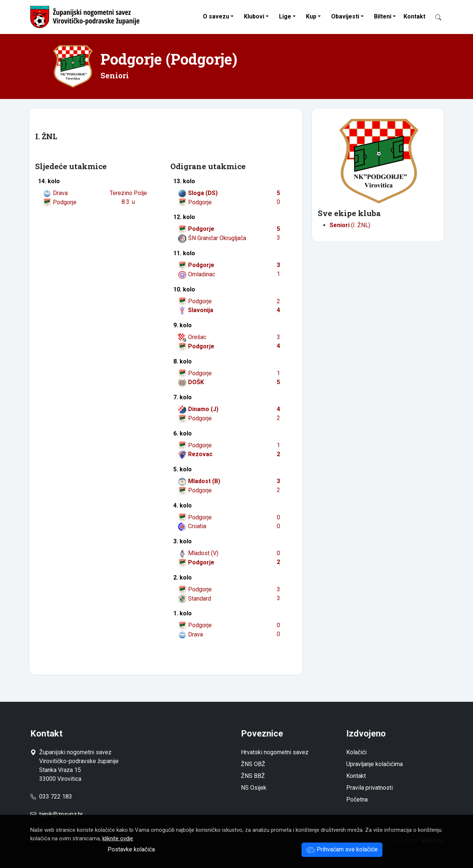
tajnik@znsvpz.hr (61, 814)
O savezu (216, 16)
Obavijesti (345, 16)
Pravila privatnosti (370, 788)
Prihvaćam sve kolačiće (342, 849)
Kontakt (414, 16)
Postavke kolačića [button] (131, 849)
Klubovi (254, 16)
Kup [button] (311, 16)
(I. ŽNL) (350, 225)
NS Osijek (254, 788)
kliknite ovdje (118, 838)
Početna (357, 799)
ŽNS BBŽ (253, 776)
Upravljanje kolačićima (375, 764)
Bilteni (383, 16)
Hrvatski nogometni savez (275, 752)
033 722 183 (51, 797)
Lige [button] (285, 16)
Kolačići (356, 752)
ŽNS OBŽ (253, 764)
